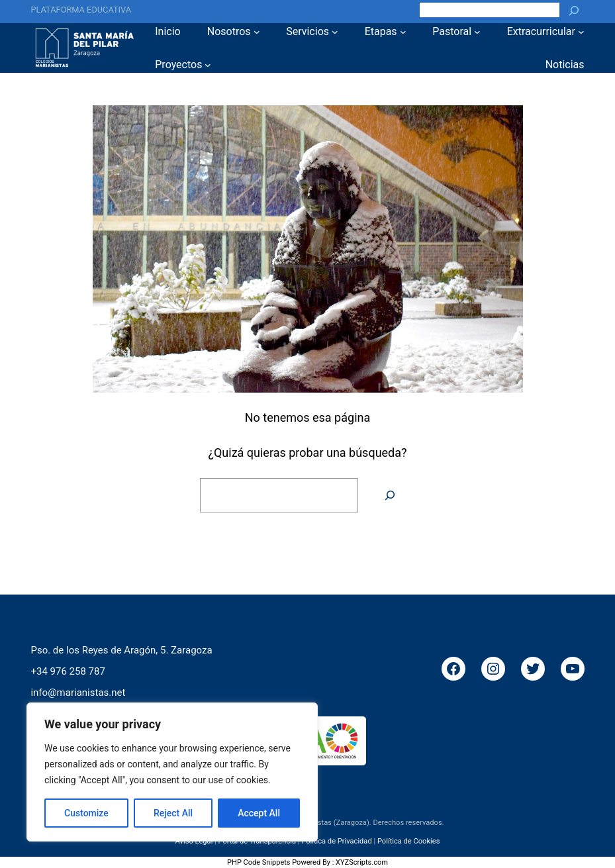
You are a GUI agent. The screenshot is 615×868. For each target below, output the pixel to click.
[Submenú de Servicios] (335, 32)
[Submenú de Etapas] (403, 32)
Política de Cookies (408, 841)
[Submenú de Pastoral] (477, 32)
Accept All (259, 813)
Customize (86, 813)
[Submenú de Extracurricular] (581, 32)
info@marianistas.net (78, 692)
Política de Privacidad (337, 841)
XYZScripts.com (362, 862)
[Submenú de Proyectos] (208, 65)
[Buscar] (574, 10)
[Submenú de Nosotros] (257, 32)
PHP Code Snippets (259, 862)
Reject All (173, 813)
